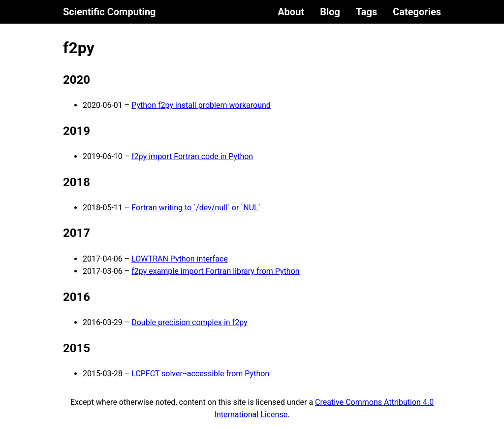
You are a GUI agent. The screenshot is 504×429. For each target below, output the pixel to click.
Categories (417, 12)
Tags (366, 12)
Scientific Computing (110, 12)
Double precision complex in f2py (189, 322)
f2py (79, 48)
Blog (330, 12)
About (291, 12)
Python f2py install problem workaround (201, 105)
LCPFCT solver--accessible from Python (200, 374)
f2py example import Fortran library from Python (215, 271)
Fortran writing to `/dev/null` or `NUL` (196, 208)
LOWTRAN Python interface (180, 259)
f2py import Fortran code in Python (192, 156)
